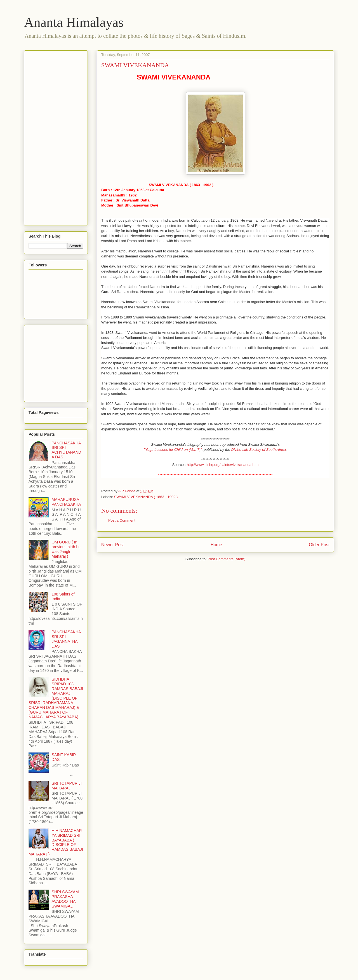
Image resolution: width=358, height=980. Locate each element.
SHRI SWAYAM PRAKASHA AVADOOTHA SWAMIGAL (65, 899)
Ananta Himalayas (74, 22)
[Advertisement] (51, 137)
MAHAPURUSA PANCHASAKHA (66, 502)
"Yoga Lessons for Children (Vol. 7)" (173, 450)
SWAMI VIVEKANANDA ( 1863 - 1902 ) (146, 497)
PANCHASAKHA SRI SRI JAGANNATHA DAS (66, 639)
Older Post (319, 545)
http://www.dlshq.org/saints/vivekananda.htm (223, 465)
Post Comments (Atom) (226, 559)
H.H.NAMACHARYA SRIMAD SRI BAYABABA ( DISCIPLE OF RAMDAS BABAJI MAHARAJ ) (56, 842)
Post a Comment (122, 520)
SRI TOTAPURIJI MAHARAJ (67, 786)
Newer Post (113, 545)
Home (216, 545)
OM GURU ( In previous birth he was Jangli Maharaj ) (66, 549)
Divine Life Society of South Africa (259, 450)
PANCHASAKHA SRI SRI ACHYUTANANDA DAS (67, 450)
